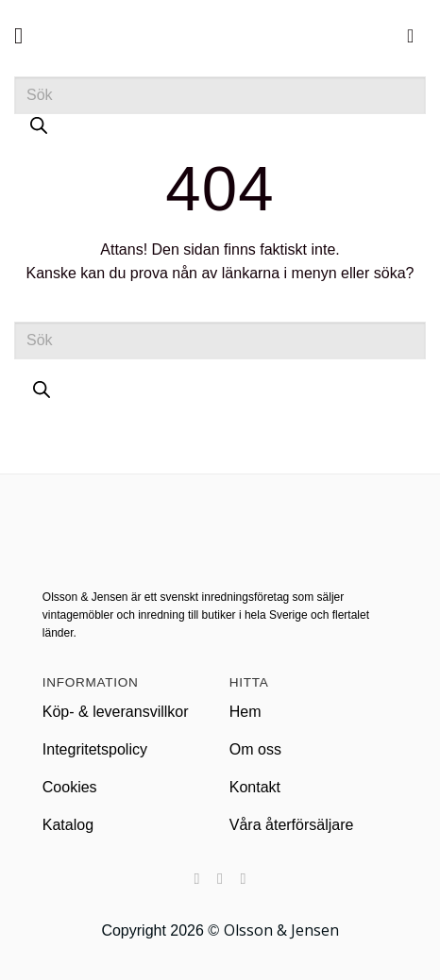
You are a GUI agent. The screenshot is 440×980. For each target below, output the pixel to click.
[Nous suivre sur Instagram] (220, 878)
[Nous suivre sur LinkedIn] (243, 878)
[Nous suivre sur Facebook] (196, 878)
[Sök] (39, 130)
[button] (25, 35)
